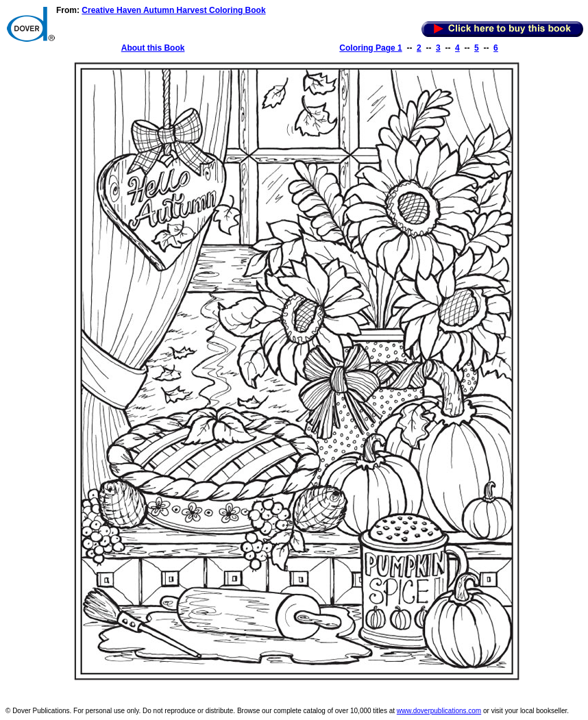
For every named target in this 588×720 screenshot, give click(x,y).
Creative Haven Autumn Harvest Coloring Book (173, 10)
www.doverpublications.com (439, 711)
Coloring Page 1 (370, 48)
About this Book (153, 48)
